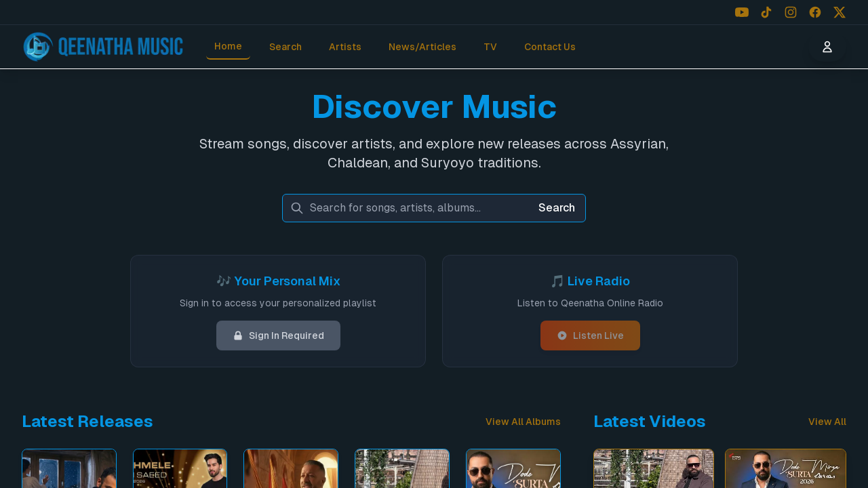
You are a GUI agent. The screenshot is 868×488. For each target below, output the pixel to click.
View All (827, 422)
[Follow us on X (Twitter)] (840, 12)
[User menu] (827, 47)
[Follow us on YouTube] (742, 12)
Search (285, 47)
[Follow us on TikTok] (766, 12)
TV (490, 47)
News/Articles (422, 47)
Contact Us (550, 47)
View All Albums (523, 422)
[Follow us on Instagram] (791, 12)
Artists (345, 47)
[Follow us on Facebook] (815, 12)
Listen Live (590, 335)
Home (228, 46)
